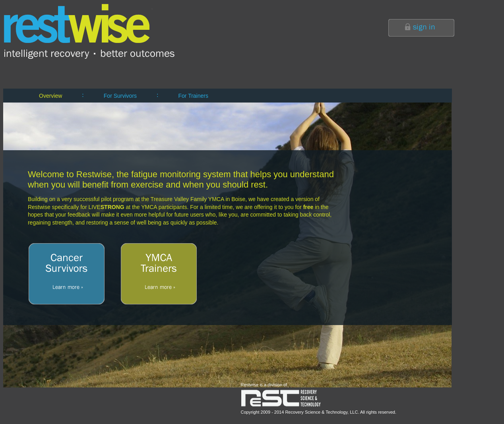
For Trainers (193, 96)
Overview (50, 96)
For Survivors (120, 96)
